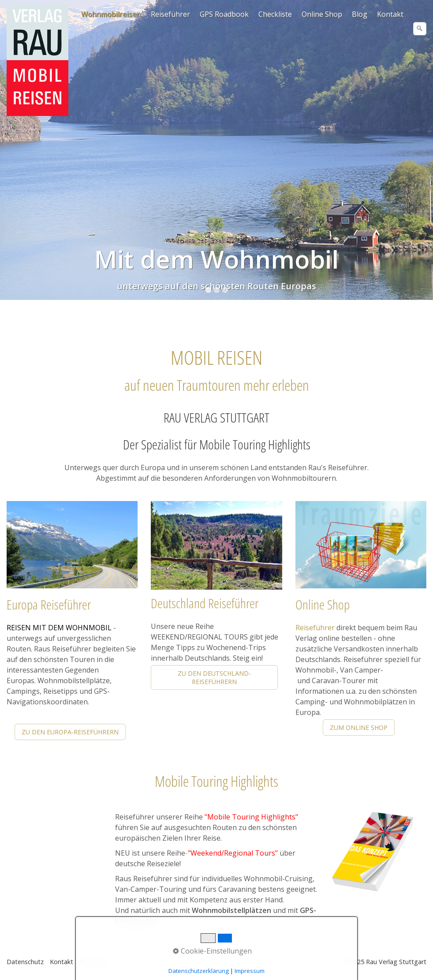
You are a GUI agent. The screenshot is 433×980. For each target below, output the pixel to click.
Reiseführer (170, 14)
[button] (70, 732)
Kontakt (390, 14)
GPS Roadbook (224, 14)
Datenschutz (25, 962)
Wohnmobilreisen (111, 14)
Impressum (96, 962)
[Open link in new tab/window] (372, 852)
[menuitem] (112, 14)
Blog (360, 14)
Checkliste (275, 14)
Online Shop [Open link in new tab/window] (322, 14)
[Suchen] (420, 29)
